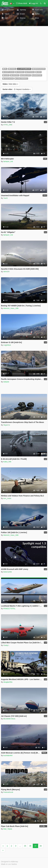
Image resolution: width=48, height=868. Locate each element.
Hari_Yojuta (8, 829)
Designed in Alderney (10, 862)
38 (41, 846)
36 (30, 846)
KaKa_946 (7, 462)
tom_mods (7, 498)
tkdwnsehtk (8, 572)
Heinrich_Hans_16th (11, 308)
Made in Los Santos (9, 864)
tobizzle (6, 382)
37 (35, 846)
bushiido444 (8, 755)
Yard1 (6, 198)
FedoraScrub (8, 792)
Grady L (6, 645)
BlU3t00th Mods (9, 719)
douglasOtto (8, 682)
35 (25, 846)
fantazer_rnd (8, 161)
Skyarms (7, 425)
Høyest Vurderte (17, 89)
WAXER (6, 272)
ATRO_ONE (8, 125)
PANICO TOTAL (9, 609)
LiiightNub (7, 345)
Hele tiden (10, 84)
